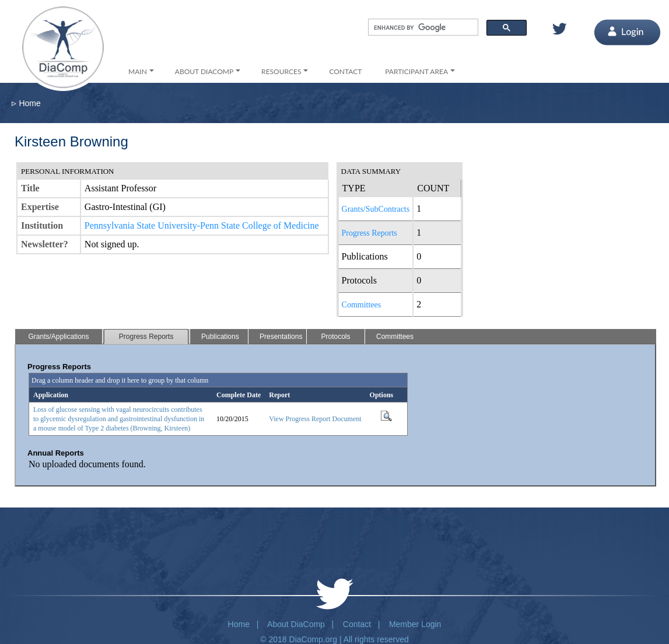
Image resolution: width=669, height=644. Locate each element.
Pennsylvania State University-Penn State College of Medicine (202, 225)
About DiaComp (296, 624)
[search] (422, 27)
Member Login (415, 624)
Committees (362, 305)
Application (51, 395)
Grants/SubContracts (376, 209)
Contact (357, 624)
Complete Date (239, 395)
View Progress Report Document (315, 419)
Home (29, 103)
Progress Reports (369, 233)
